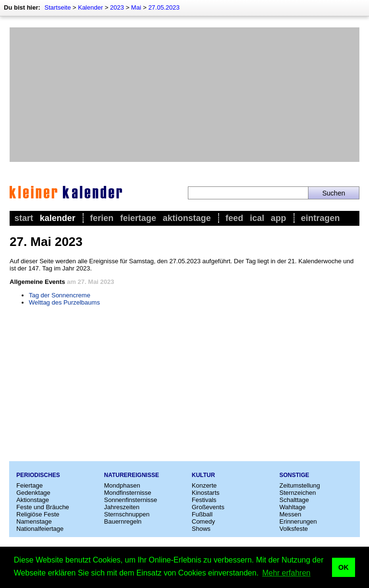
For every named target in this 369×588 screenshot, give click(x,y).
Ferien (102, 218)
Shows (201, 529)
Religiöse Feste (38, 514)
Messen (291, 514)
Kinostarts (206, 493)
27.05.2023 (164, 7)
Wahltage (293, 507)
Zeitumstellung (300, 485)
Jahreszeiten (122, 507)
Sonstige (295, 475)
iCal (257, 218)
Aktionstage (187, 218)
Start (24, 218)
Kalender (90, 7)
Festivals (204, 500)
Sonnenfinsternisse (131, 500)
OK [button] (344, 567)
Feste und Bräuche (43, 507)
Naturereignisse (132, 475)
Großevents (208, 507)
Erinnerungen (298, 521)
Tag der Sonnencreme (60, 295)
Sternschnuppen (127, 514)
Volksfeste (294, 529)
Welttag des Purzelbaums (64, 302)
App (279, 218)
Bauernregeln (123, 521)
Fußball (202, 514)
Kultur (203, 475)
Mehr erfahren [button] (287, 573)
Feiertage (138, 218)
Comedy (203, 521)
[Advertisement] (184, 95)
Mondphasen (122, 485)
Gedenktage (33, 493)
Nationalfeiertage (40, 529)
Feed (234, 218)
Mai (136, 7)
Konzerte (204, 485)
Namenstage (34, 521)
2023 (117, 7)
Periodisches (38, 475)
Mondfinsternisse (128, 493)
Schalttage (294, 500)
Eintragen (320, 218)
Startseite (57, 7)
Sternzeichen (298, 493)
